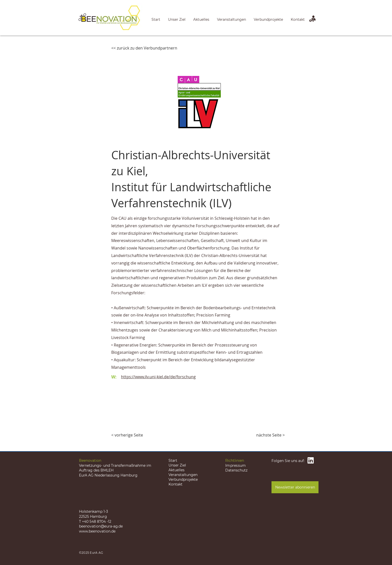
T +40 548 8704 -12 (95, 521)
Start (173, 460)
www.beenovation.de (97, 531)
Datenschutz (236, 470)
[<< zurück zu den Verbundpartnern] (144, 48)
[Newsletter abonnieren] (295, 487)
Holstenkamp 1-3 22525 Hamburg (93, 514)
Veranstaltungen (183, 475)
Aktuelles (176, 470)
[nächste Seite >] (270, 435)
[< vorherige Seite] (128, 435)
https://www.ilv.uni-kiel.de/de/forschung (158, 377)
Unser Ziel (177, 465)
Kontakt (175, 484)
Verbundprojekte (183, 479)
